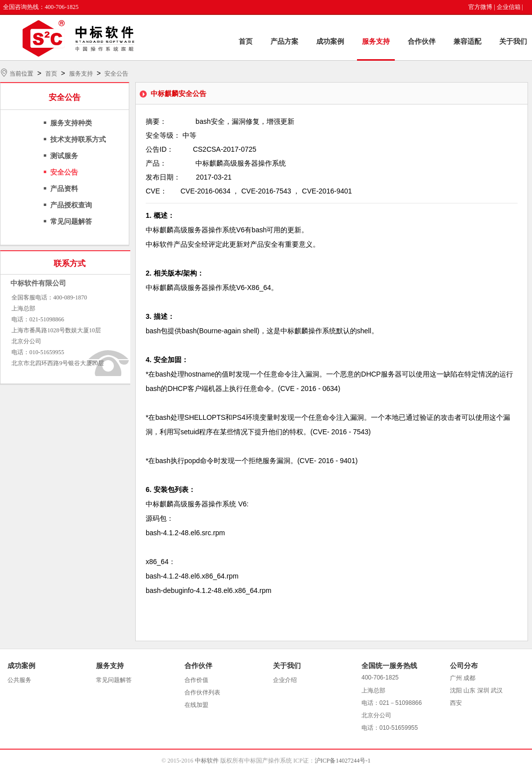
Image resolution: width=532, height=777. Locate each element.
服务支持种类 (71, 123)
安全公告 (116, 74)
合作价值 (196, 680)
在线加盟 (196, 705)
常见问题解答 (71, 222)
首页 (246, 42)
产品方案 (284, 42)
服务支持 (376, 42)
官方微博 (480, 7)
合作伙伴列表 (202, 692)
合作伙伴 (422, 42)
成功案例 (330, 42)
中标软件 (207, 761)
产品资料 (64, 189)
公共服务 (19, 680)
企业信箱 (509, 7)
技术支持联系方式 (78, 140)
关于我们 (513, 42)
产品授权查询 (71, 205)
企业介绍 (285, 680)
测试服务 (64, 156)
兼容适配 (467, 42)
